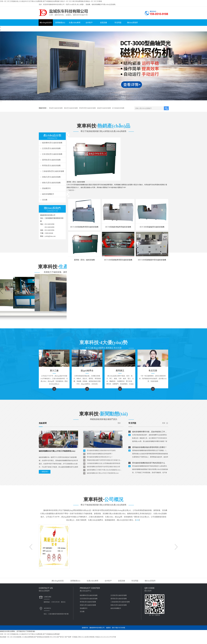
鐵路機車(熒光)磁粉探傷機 (89, 595)
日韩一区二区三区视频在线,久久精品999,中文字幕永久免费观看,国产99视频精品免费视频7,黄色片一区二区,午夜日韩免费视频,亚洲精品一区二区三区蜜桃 (51, 1)
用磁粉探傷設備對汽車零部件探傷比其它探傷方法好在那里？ (105, 460)
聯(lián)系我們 (132, 23)
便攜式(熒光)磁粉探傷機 (51, 177)
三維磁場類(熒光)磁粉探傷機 (53, 171)
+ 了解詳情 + (71, 190)
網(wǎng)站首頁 (46, 23)
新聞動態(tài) (60, 23)
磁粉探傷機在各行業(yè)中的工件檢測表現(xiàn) (103, 473)
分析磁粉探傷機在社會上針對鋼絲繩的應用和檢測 (103, 463)
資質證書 (103, 23)
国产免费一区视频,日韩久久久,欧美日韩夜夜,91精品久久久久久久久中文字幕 (90, 637)
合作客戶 (89, 23)
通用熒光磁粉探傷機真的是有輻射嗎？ (100, 454)
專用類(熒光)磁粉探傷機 (51, 166)
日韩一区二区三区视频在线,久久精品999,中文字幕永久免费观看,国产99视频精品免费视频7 (30, 634)
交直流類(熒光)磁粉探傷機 (52, 154)
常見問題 (118, 23)
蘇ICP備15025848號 (119, 628)
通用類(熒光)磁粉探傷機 (51, 160)
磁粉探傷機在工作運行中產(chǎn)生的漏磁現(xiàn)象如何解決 (105, 470)
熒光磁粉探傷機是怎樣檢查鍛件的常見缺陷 (101, 450)
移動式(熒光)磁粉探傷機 (51, 183)
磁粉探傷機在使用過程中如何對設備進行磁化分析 (103, 467)
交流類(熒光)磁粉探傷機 (119, 595)
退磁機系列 (46, 188)
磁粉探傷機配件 (48, 194)
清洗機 (45, 200)
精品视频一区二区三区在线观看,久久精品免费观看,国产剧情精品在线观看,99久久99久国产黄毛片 (32, 637)
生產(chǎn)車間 (75, 23)
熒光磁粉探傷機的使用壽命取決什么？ (100, 457)
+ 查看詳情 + (45, 472)
